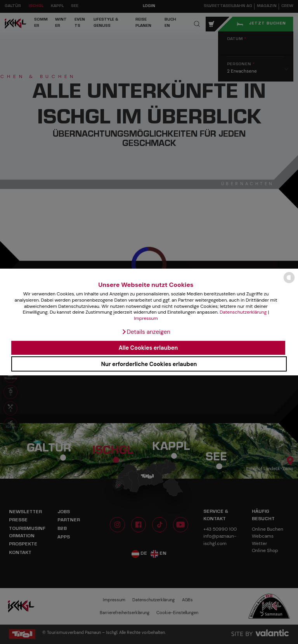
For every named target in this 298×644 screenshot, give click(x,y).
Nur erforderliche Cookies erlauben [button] (149, 364)
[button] (146, 332)
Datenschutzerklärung (243, 312)
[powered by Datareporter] (289, 282)
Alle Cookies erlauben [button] (148, 348)
